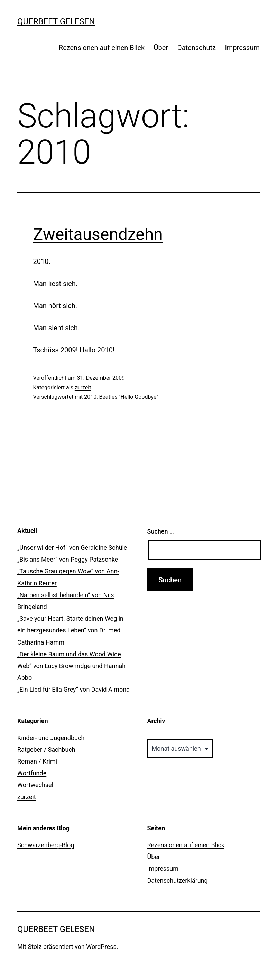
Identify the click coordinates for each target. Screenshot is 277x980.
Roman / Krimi (37, 761)
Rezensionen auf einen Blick (102, 48)
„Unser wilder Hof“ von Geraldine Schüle (72, 548)
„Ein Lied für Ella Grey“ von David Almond (73, 689)
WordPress (101, 947)
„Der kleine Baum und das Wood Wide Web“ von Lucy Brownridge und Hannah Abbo (71, 666)
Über (161, 48)
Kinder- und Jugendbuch (51, 738)
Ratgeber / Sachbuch (46, 750)
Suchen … (161, 531)
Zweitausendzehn (98, 234)
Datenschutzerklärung (178, 881)
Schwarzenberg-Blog (46, 845)
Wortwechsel (35, 785)
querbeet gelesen (56, 21)
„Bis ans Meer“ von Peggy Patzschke (68, 559)
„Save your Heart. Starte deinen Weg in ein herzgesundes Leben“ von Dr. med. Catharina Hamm (70, 630)
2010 (90, 397)
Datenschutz (197, 48)
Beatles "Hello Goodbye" (128, 397)
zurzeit (83, 387)
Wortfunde (32, 773)
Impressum (242, 48)
